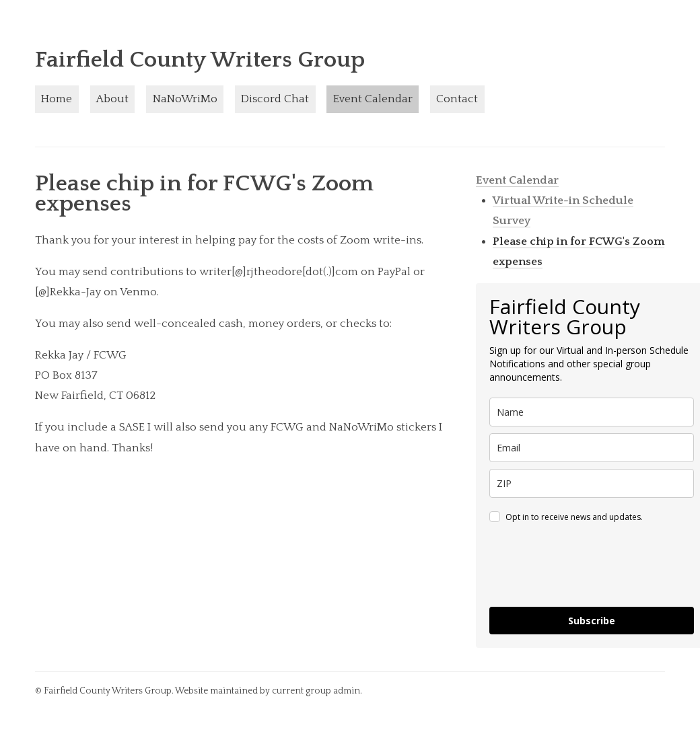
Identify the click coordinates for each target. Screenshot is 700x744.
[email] (592, 448)
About (112, 99)
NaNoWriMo (185, 99)
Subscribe (592, 621)
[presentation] (592, 567)
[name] (592, 412)
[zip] (592, 483)
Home (57, 99)
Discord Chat (275, 99)
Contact (457, 99)
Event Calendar (373, 99)
